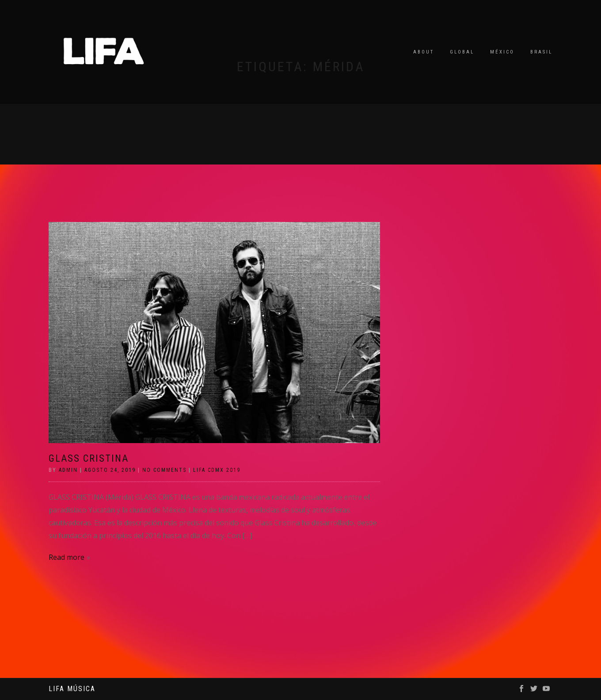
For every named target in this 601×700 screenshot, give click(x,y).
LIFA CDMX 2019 (217, 470)
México (502, 52)
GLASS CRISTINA (89, 458)
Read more (67, 557)
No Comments (164, 470)
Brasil (541, 52)
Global (462, 52)
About (424, 52)
